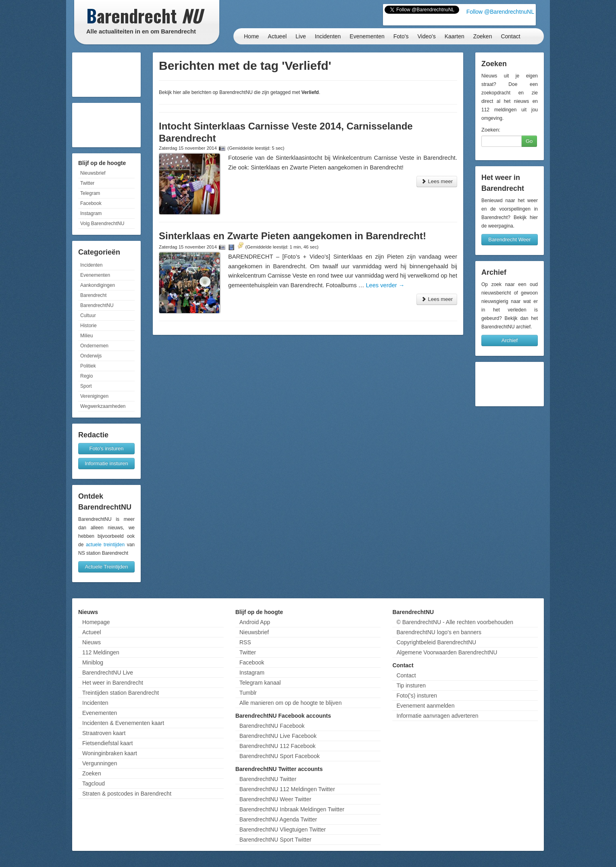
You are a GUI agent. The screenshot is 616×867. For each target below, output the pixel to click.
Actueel (277, 36)
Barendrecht (93, 295)
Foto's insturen (107, 448)
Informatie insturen (106, 463)
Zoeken (483, 36)
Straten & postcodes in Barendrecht (127, 794)
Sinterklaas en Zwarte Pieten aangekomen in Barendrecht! (292, 236)
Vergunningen (100, 763)
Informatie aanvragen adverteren (437, 716)
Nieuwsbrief (93, 173)
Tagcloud (94, 783)
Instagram (91, 213)
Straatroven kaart (104, 733)
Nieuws (92, 642)
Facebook (91, 203)
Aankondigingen (98, 285)
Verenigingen (94, 396)
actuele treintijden (105, 545)
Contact (510, 36)
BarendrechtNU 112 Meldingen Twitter (287, 789)
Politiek (88, 366)
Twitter (87, 183)
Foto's (401, 36)
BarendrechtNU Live (108, 673)
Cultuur (88, 315)
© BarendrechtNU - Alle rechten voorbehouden (455, 622)
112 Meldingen (101, 652)
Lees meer (437, 181)
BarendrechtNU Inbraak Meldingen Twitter (292, 809)
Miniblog (93, 662)
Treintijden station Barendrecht (121, 693)
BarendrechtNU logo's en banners (439, 632)
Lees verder (385, 285)
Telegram (90, 193)
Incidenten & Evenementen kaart (123, 723)
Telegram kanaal (260, 683)
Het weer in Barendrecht (113, 683)
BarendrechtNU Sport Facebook (280, 756)
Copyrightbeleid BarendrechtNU (436, 642)
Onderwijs (91, 356)
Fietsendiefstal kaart (107, 743)
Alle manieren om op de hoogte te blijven (291, 703)
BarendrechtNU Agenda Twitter (278, 819)
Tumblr (248, 693)
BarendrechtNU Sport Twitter (276, 840)
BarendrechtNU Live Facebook (278, 736)
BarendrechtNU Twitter (268, 779)
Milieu (86, 336)
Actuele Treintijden (107, 567)
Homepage (96, 622)
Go (529, 141)
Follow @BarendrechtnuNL (500, 12)
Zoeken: (491, 130)
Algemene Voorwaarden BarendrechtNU (447, 652)
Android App (255, 622)
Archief (510, 340)
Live (301, 36)
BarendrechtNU (97, 305)
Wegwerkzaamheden (103, 406)
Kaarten (455, 36)
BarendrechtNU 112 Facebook (278, 746)
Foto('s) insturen (417, 696)
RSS (245, 642)
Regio (86, 376)
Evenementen (367, 36)
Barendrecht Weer (509, 239)
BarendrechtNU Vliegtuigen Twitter (283, 829)
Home (251, 36)
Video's (426, 36)
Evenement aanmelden (425, 706)
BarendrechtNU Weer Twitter (275, 799)
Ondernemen (94, 346)
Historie (88, 326)
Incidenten (328, 36)
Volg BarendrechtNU (102, 224)
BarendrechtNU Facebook (272, 726)
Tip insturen (411, 685)
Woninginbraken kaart (110, 753)
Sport (86, 386)
